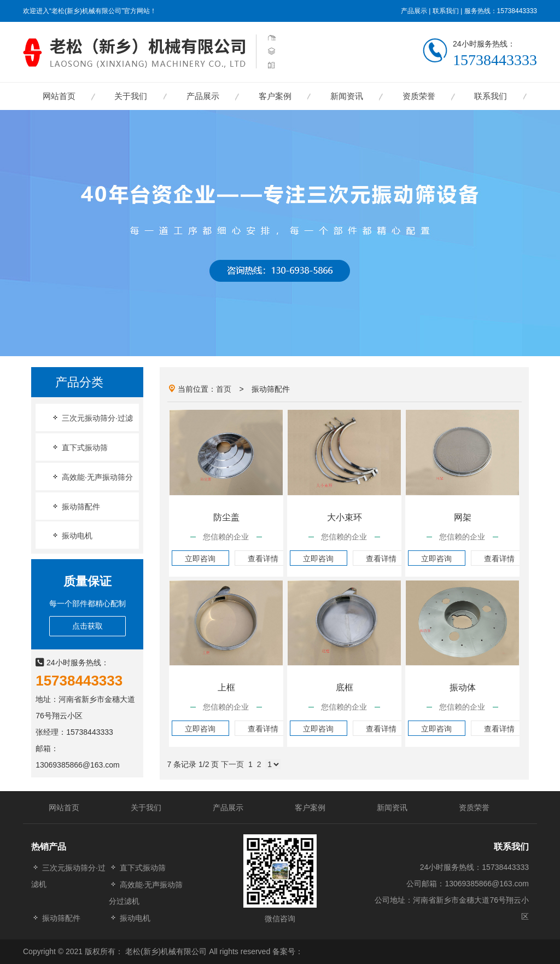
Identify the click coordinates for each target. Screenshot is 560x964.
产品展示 (414, 11)
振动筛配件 (75, 506)
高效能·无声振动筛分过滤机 (146, 893)
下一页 (232, 764)
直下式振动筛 (79, 447)
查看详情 (263, 559)
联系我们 (446, 11)
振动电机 (72, 535)
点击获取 (87, 626)
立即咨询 (200, 559)
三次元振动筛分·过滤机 (68, 876)
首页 (224, 389)
